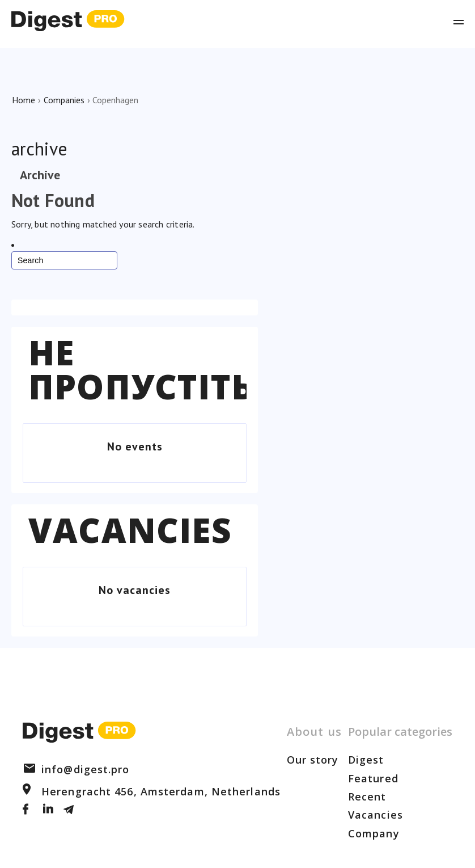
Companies (64, 100)
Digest (366, 760)
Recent (367, 797)
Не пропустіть (141, 369)
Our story (313, 760)
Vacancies (130, 530)
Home (24, 100)
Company (374, 833)
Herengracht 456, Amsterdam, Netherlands (152, 791)
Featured (373, 778)
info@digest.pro (76, 769)
